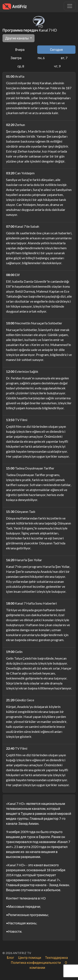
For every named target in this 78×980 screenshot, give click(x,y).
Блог (11, 957)
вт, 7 (64, 58)
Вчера (20, 49)
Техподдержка (56, 957)
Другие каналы (17, 38)
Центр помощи (30, 957)
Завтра (16, 58)
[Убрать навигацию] (70, 6)
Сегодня (56, 49)
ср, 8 (21, 66)
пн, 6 (41, 58)
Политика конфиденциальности (36, 962)
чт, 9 (57, 66)
